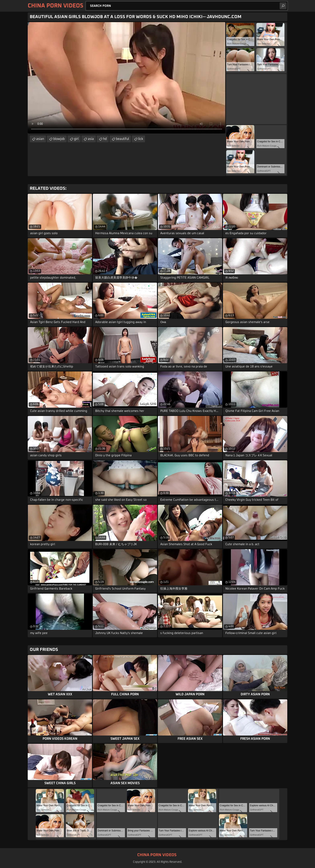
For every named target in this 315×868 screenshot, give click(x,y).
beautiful (122, 139)
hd (105, 139)
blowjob (59, 139)
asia (91, 139)
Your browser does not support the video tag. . (127, 78)
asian (40, 139)
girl (76, 139)
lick (141, 139)
